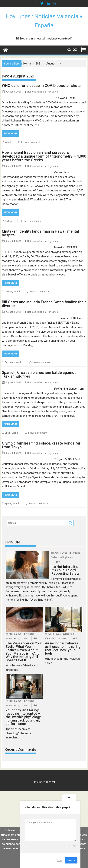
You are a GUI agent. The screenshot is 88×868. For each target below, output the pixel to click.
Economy (10, 362)
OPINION (12, 542)
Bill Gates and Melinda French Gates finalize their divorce (44, 304)
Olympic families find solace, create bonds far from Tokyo (41, 445)
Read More (11, 133)
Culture (9, 221)
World (8, 142)
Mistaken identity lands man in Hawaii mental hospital (40, 233)
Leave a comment (31, 142)
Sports (8, 504)
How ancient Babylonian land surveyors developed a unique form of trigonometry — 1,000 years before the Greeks (44, 156)
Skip (59, 860)
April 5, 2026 (15, 634)
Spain (8, 433)
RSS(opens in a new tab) (31, 39)
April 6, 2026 (61, 553)
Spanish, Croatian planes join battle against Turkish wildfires (39, 374)
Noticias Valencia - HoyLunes (43, 92)
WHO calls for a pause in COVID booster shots (41, 86)
